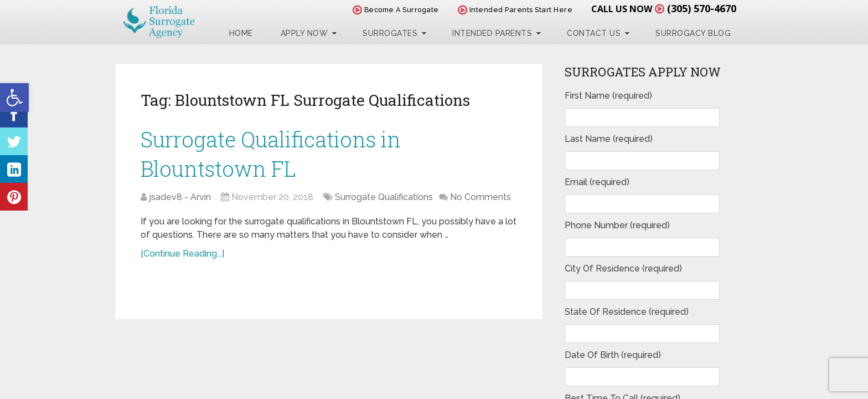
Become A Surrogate (396, 10)
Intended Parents (492, 33)
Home (241, 33)
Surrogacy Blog (693, 33)
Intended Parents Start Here (515, 10)
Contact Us (594, 33)
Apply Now (304, 33)
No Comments (480, 197)
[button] (14, 98)
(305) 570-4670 (702, 8)
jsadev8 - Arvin (180, 197)
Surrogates (390, 33)
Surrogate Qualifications (384, 197)
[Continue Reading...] (182, 254)
